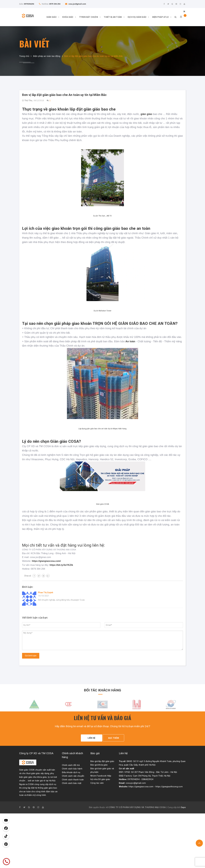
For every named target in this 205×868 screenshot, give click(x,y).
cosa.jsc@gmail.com (76, 4)
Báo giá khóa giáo (99, 763)
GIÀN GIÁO (51, 17)
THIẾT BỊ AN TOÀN (113, 17)
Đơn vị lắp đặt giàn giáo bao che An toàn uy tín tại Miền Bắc (64, 95)
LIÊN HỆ (90, 738)
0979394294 (29, 4)
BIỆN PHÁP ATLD (160, 17)
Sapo (183, 806)
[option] (34, 704)
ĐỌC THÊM (115, 738)
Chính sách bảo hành (72, 767)
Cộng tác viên (97, 782)
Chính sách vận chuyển (73, 775)
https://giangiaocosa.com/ (46, 561)
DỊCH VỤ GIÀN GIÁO (137, 17)
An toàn (130, 341)
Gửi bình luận (31, 656)
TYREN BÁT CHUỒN (88, 17)
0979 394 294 (55, 4)
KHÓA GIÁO (68, 17)
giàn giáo (146, 114)
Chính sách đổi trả (71, 764)
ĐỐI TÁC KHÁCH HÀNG (102, 690)
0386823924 (147, 778)
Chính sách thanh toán (73, 778)
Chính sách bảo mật (72, 782)
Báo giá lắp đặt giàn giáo (102, 760)
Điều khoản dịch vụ (71, 771)
